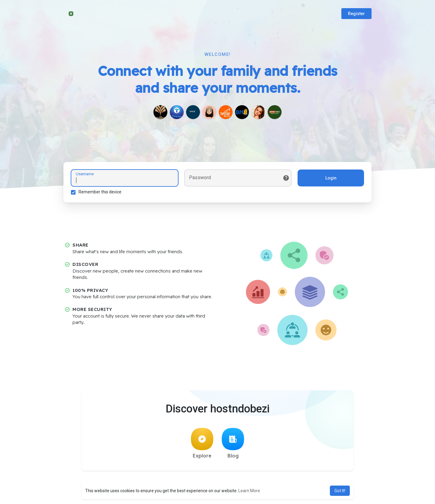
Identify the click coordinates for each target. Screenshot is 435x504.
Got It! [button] (340, 491)
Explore (202, 443)
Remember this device (100, 192)
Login (331, 178)
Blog (233, 443)
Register (356, 14)
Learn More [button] (249, 491)
